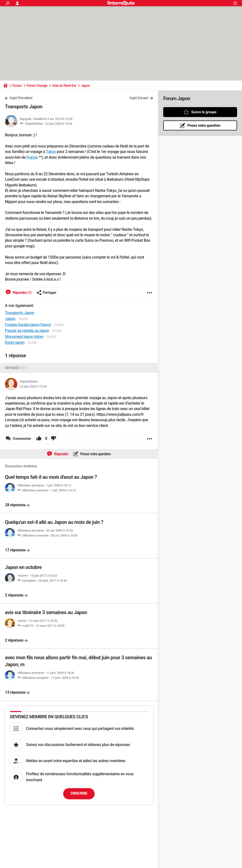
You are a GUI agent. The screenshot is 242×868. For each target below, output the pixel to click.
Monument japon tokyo (24, 337)
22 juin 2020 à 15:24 (59, 124)
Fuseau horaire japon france (28, 325)
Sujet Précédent (21, 98)
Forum (17, 86)
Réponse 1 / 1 (16, 368)
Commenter (22, 439)
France (32, 157)
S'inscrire (79, 793)
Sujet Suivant (139, 98)
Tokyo (51, 152)
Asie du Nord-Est (64, 86)
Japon (85, 86)
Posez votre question (95, 454)
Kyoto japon (15, 343)
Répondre (61, 454)
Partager (47, 293)
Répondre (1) (22, 293)
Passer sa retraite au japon (27, 331)
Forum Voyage (37, 86)
